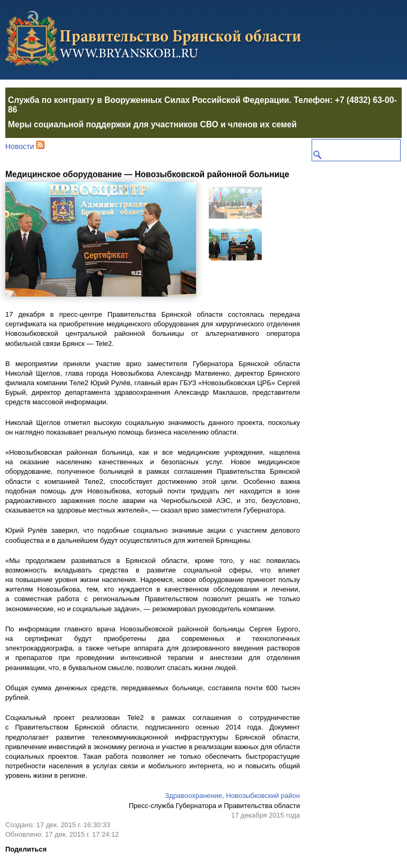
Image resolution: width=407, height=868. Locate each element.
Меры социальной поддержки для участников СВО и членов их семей (152, 124)
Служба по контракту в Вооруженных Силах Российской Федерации (149, 100)
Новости (20, 146)
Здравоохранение (193, 796)
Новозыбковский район (263, 796)
